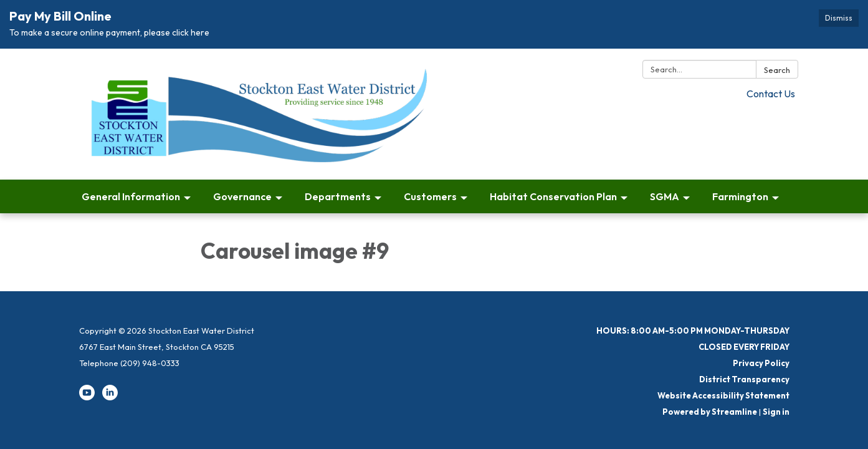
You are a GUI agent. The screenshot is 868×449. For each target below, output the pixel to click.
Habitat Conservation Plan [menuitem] (553, 196)
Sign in (776, 412)
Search (777, 70)
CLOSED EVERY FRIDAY (744, 347)
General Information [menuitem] (131, 196)
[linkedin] (110, 397)
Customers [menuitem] (430, 196)
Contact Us (771, 94)
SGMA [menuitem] (665, 196)
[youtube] (87, 397)
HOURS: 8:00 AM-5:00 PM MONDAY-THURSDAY (693, 331)
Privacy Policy (761, 363)
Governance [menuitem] (242, 196)
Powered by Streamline (710, 412)
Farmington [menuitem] (740, 196)
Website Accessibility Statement (723, 395)
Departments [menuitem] (338, 196)
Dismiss (839, 18)
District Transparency (744, 379)
